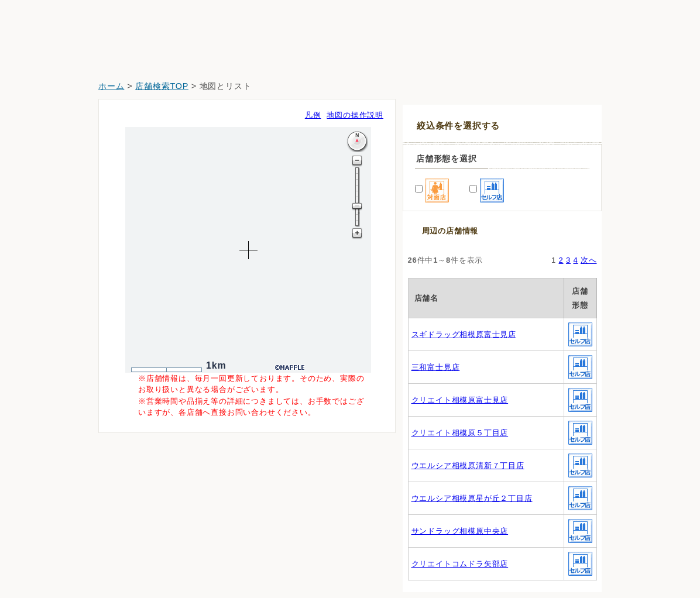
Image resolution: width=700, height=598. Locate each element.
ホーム (111, 86)
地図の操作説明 (355, 115)
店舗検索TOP (162, 86)
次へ (589, 260)
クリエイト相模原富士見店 (460, 400)
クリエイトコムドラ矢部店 (460, 564)
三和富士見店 (436, 367)
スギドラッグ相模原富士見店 (464, 334)
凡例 (313, 115)
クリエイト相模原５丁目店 (460, 433)
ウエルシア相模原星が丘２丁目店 (472, 498)
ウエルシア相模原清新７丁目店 (468, 465)
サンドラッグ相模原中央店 (460, 531)
